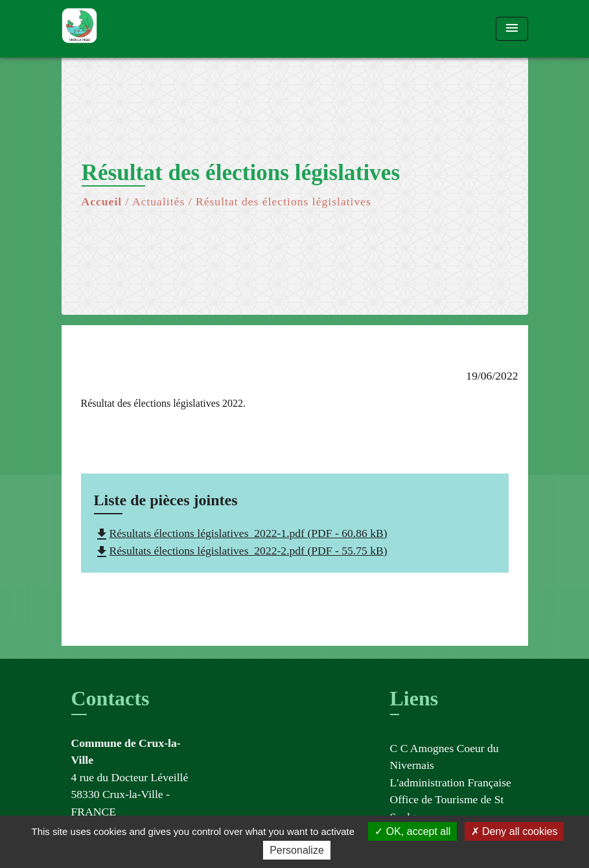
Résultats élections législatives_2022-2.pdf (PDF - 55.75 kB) (241, 551)
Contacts (110, 698)
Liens (414, 698)
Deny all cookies (514, 831)
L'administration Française (451, 782)
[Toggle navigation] (512, 29)
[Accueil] (143, 29)
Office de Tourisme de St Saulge (447, 808)
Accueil (102, 201)
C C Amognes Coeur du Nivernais (445, 757)
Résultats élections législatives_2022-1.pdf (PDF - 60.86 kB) (241, 533)
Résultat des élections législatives (283, 201)
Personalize (297, 850)
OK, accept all (412, 831)
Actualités (158, 201)
